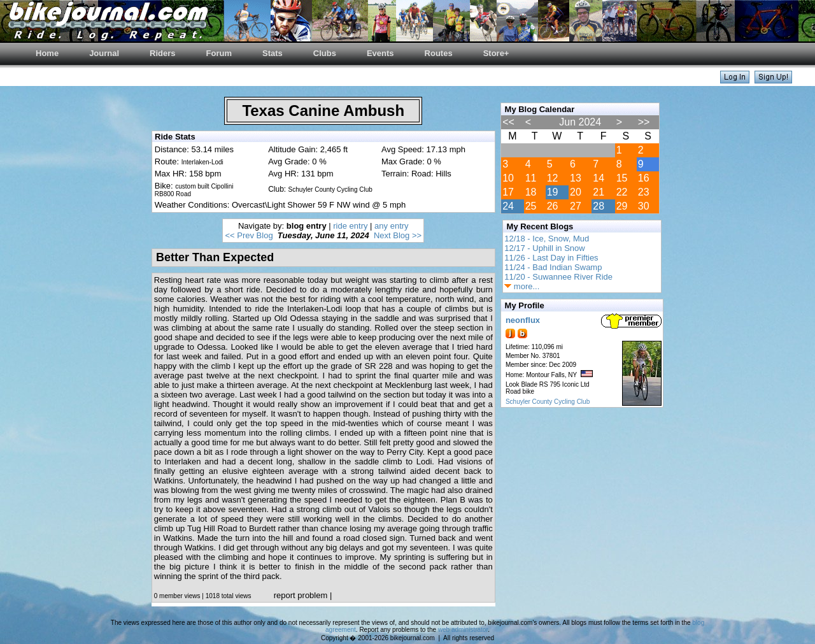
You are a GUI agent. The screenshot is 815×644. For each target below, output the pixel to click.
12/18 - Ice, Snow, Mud (547, 239)
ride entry (350, 226)
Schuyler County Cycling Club (548, 402)
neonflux (523, 320)
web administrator (463, 630)
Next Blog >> (398, 235)
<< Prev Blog (249, 235)
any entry (391, 226)
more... (522, 286)
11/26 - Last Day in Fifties (551, 258)
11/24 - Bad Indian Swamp (553, 267)
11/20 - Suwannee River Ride (558, 277)
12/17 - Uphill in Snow (544, 248)
